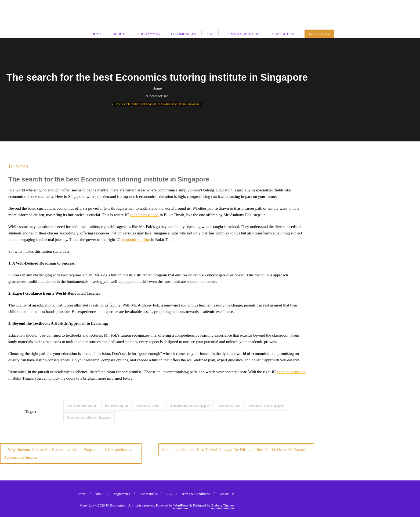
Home (157, 88)
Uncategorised (158, 96)
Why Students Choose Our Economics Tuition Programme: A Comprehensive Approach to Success (68, 453)
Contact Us (226, 493)
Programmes (121, 493)
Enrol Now (319, 34)
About (99, 493)
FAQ (169, 493)
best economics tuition (81, 406)
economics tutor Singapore (267, 406)
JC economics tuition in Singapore (89, 418)
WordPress (181, 505)
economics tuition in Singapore (190, 406)
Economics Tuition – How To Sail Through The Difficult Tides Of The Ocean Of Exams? (234, 450)
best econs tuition (117, 406)
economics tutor (229, 406)
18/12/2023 (18, 167)
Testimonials (148, 493)
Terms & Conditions (195, 493)
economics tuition (144, 215)
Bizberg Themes (223, 505)
